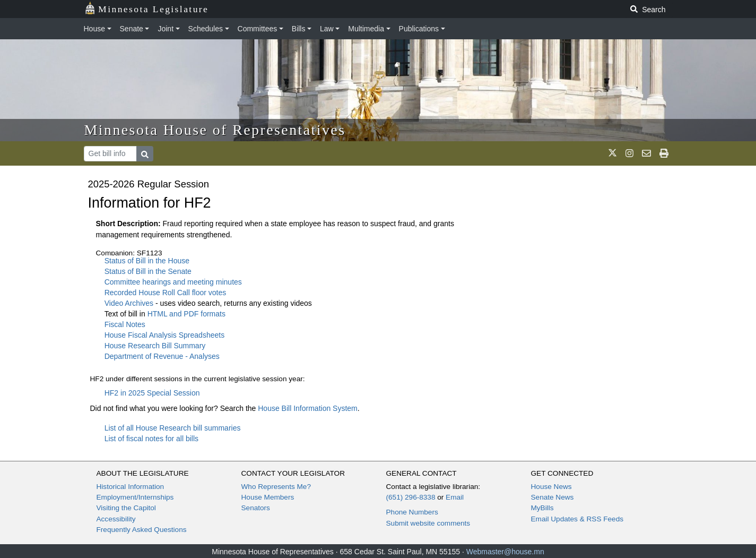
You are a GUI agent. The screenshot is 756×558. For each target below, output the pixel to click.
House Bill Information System (308, 408)
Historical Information (131, 487)
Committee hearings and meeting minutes (173, 282)
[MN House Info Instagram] (629, 153)
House (94, 29)
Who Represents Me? (276, 487)
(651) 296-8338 (411, 497)
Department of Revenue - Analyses (162, 356)
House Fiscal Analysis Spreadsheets (164, 335)
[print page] (664, 153)
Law (327, 29)
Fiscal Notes (125, 324)
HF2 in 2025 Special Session (152, 393)
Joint (166, 29)
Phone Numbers (412, 512)
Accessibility (116, 519)
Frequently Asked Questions (142, 530)
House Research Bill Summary (155, 346)
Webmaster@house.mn (505, 552)
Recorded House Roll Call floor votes (166, 293)
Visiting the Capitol (126, 508)
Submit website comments (428, 523)
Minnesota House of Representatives (215, 130)
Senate (132, 29)
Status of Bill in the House (147, 261)
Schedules (206, 29)
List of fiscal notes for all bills (151, 439)
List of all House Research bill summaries (173, 428)
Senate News (553, 497)
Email (455, 497)
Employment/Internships (135, 497)
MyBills (542, 508)
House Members (268, 497)
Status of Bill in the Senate (148, 271)
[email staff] (646, 153)
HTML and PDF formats (186, 314)
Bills (299, 29)
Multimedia (366, 29)
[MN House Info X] (612, 153)
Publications (419, 29)
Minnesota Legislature (147, 8)
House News (551, 487)
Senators (256, 508)
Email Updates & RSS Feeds (577, 519)
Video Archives (130, 303)
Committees (258, 29)
